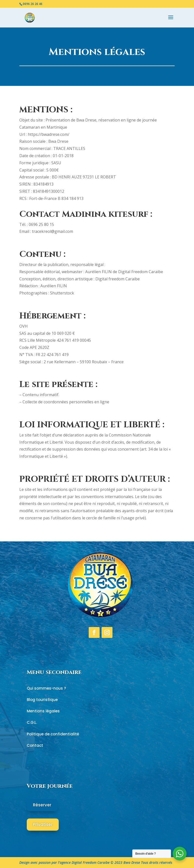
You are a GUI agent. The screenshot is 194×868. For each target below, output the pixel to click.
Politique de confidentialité (53, 734)
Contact (35, 745)
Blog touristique (42, 700)
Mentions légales (43, 711)
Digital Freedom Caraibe (91, 862)
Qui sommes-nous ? (46, 688)
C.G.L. (32, 722)
